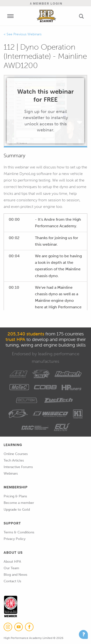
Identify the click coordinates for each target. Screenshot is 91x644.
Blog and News (15, 575)
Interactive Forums (18, 467)
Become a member (19, 503)
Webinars (11, 474)
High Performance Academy (46, 16)
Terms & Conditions (19, 532)
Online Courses (16, 454)
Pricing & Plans (15, 496)
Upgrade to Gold (17, 510)
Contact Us (12, 581)
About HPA (12, 562)
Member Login (46, 4)
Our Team (11, 568)
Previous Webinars (27, 34)
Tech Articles (14, 460)
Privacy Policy (15, 539)
